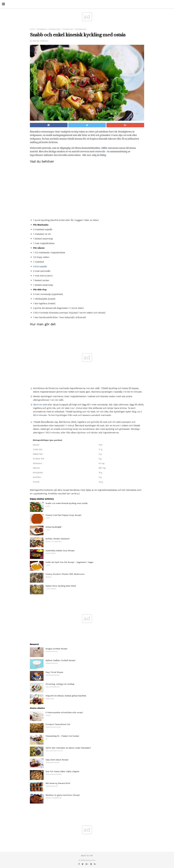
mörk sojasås (40, 266)
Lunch (32, 29)
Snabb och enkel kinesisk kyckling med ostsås (67, 503)
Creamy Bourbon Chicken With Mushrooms (65, 574)
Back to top (87, 856)
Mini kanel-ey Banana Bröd (58, 783)
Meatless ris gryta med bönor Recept (63, 795)
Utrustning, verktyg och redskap (60, 684)
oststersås (100, 152)
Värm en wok (40, 405)
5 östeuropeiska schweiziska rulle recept (64, 712)
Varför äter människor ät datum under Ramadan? (68, 748)
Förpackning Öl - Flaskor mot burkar (62, 736)
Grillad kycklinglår (53, 527)
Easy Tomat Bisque (54, 672)
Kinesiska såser (55, 29)
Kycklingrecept (81, 29)
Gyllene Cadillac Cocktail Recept (60, 660)
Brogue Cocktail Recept (56, 649)
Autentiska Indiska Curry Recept (60, 550)
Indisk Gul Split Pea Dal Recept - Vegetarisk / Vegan (69, 562)
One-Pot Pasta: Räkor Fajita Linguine (62, 771)
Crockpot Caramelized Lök (58, 724)
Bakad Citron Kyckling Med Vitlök (61, 586)
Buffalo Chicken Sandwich (58, 539)
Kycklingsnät (42, 29)
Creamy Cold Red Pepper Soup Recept (63, 515)
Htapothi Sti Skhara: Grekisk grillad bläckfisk (66, 696)
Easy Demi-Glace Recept (57, 760)
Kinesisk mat (68, 29)
